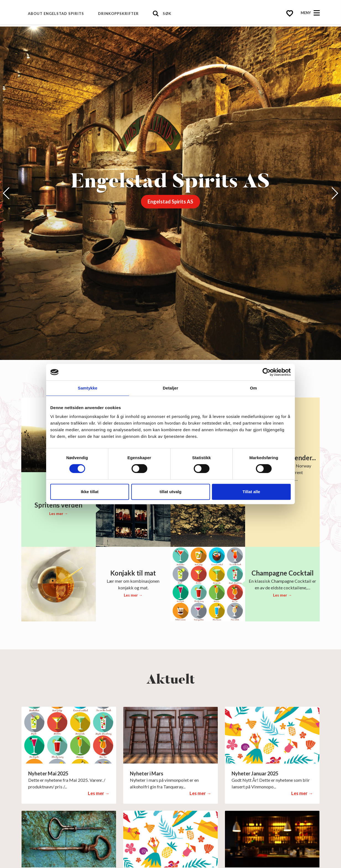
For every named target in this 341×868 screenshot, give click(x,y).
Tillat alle (251, 492)
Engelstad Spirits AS (170, 202)
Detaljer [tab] (170, 388)
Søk (167, 14)
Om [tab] (253, 388)
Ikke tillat (90, 492)
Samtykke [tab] (88, 388)
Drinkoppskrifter (118, 14)
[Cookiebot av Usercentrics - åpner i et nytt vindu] (267, 372)
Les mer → (59, 513)
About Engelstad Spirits (56, 14)
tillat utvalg (170, 492)
